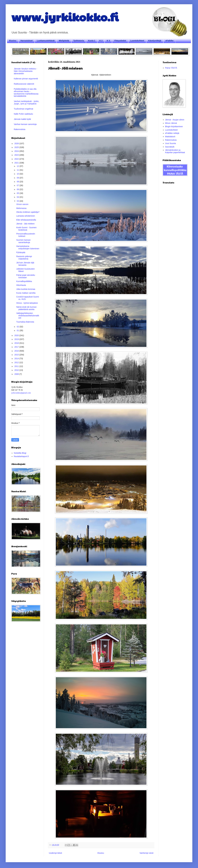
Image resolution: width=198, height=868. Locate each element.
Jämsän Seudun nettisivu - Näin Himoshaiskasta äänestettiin (26, 71)
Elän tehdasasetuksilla (26, 220)
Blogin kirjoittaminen (174, 126)
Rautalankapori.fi (21, 456)
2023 (17, 155)
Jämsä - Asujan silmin (175, 120)
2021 (17, 163)
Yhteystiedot (120, 41)
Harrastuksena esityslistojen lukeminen (28, 247)
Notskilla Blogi (20, 453)
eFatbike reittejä (172, 133)
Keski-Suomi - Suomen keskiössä (26, 229)
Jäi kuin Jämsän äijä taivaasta (25, 264)
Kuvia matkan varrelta (26, 293)
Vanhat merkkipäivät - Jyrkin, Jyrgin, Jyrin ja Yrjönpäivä (27, 102)
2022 (17, 159)
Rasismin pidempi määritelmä (24, 258)
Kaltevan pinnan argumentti (26, 79)
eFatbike (169, 41)
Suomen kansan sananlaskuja (23, 241)
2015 (17, 355)
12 (18, 166)
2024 (17, 151)
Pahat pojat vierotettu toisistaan (26, 276)
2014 (17, 359)
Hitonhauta (21, 285)
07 (18, 185)
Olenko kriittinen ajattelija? (28, 212)
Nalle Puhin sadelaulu (23, 114)
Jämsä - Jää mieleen (25, 224)
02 (18, 327)
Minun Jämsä (171, 123)
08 (18, 182)
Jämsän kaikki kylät (22, 119)
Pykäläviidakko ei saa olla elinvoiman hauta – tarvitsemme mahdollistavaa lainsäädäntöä (26, 92)
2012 (17, 362)
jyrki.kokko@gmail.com (21, 393)
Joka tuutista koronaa (26, 289)
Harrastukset (27, 41)
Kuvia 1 (92, 41)
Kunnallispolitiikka (24, 281)
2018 (17, 343)
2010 (17, 370)
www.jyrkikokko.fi (65, 17)
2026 (17, 143)
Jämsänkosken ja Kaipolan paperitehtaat (175, 151)
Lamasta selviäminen (26, 216)
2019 (17, 339)
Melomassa (21, 208)
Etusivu (13, 41)
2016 (17, 351)
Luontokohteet (137, 41)
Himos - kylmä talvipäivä (27, 303)
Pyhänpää (21, 252)
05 (18, 193)
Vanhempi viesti (146, 853)
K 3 (108, 41)
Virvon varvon (22, 204)
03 (18, 201)
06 (18, 189)
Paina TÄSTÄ (171, 68)
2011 (17, 366)
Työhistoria (79, 41)
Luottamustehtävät (46, 41)
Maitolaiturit (170, 137)
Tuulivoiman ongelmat (24, 109)
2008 (17, 374)
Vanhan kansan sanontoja (25, 124)
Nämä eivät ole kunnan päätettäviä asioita (26, 308)
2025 (17, 147)
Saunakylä (170, 147)
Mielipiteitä (64, 41)
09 (18, 178)
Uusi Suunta (171, 143)
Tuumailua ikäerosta (25, 322)
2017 (17, 347)
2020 (17, 335)
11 (18, 170)
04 (18, 197)
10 (18, 174)
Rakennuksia (20, 129)
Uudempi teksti (55, 853)
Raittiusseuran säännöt (24, 84)
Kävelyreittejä (155, 41)
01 (18, 330)
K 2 (101, 41)
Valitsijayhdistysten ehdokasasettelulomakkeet (28, 316)
